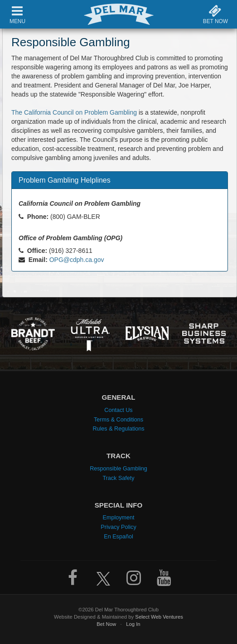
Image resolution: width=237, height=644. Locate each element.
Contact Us (118, 408)
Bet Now (106, 622)
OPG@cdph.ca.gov (77, 260)
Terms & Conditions (119, 418)
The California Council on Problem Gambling (74, 112)
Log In (133, 622)
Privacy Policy (118, 525)
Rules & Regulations (118, 427)
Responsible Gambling (119, 467)
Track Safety (118, 476)
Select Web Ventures (159, 615)
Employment (119, 516)
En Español (118, 535)
